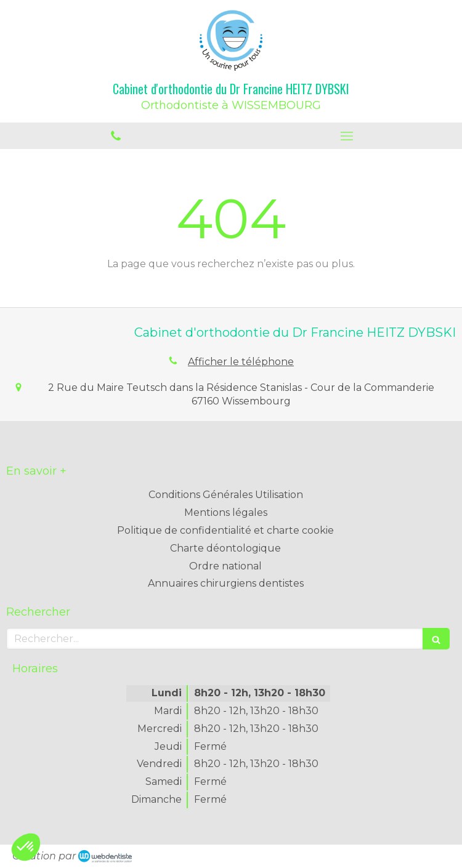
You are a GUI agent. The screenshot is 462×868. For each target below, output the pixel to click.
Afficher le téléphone (241, 362)
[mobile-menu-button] (346, 136)
